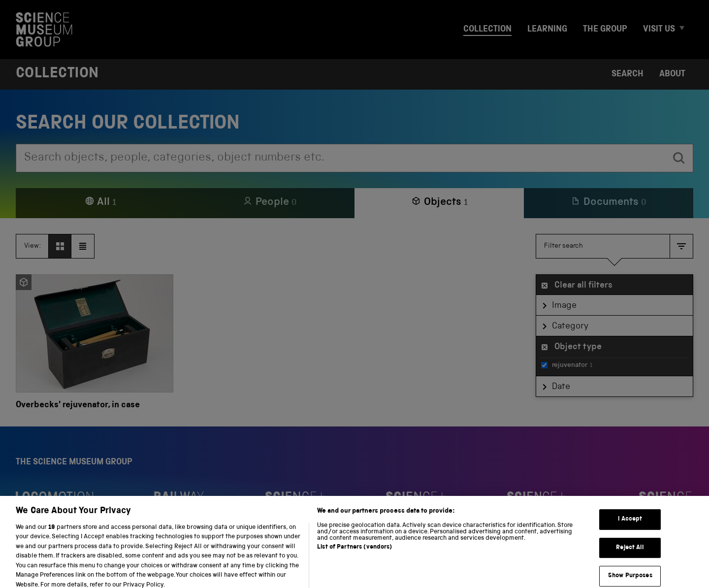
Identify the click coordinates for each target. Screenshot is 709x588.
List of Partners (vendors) (354, 553)
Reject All (630, 553)
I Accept (630, 525)
